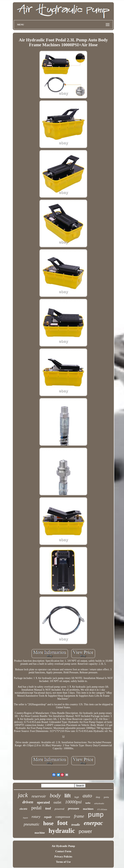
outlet (57, 802)
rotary (36, 817)
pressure (74, 809)
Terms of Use (63, 862)
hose (48, 823)
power (85, 831)
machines (88, 809)
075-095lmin (102, 809)
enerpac (93, 823)
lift (68, 796)
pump (96, 815)
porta (106, 797)
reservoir (39, 796)
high (77, 797)
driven (28, 802)
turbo (88, 803)
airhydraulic (99, 803)
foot (62, 823)
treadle (76, 825)
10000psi (73, 802)
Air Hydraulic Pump (63, 846)
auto (87, 796)
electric (24, 809)
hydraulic (62, 831)
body (55, 795)
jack (23, 795)
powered (59, 809)
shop (98, 797)
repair (48, 817)
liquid (25, 818)
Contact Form (63, 851)
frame (79, 816)
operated (43, 802)
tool (48, 808)
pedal (36, 808)
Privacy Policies (63, 857)
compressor (63, 817)
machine (40, 833)
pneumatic (32, 824)
